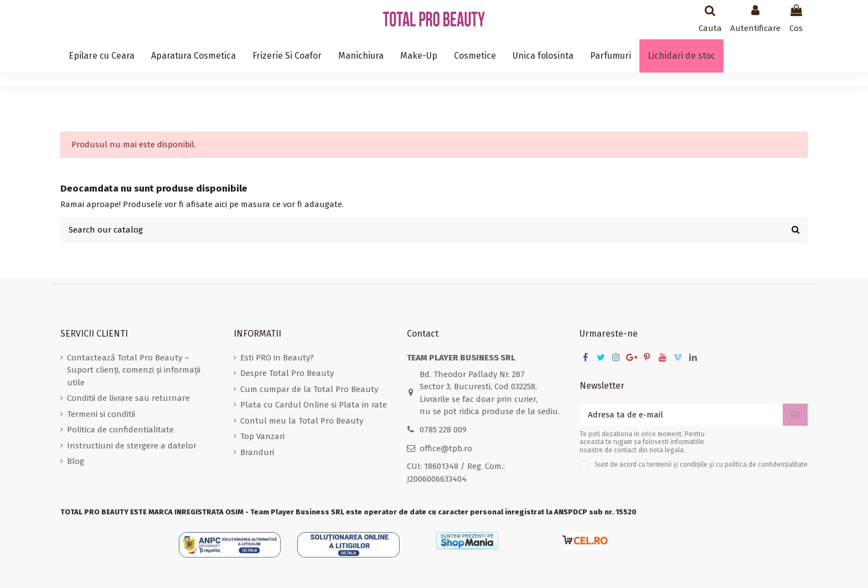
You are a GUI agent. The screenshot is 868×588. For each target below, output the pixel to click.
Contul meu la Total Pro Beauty (302, 421)
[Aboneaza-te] (795, 415)
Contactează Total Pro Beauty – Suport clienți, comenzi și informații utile (134, 370)
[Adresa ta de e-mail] (681, 415)
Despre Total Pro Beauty (287, 373)
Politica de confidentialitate (120, 430)
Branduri (257, 452)
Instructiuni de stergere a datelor (132, 446)
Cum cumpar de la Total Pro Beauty (309, 389)
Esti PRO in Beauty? (277, 358)
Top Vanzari (262, 436)
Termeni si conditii (101, 414)
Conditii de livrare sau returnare (128, 398)
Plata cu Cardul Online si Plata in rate (314, 405)
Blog (76, 461)
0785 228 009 (443, 430)
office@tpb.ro (446, 448)
